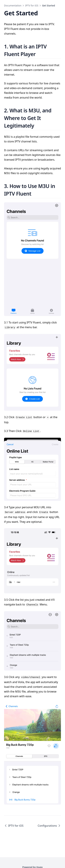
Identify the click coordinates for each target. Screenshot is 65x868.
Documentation (13, 5)
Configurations (49, 826)
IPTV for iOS (32, 5)
